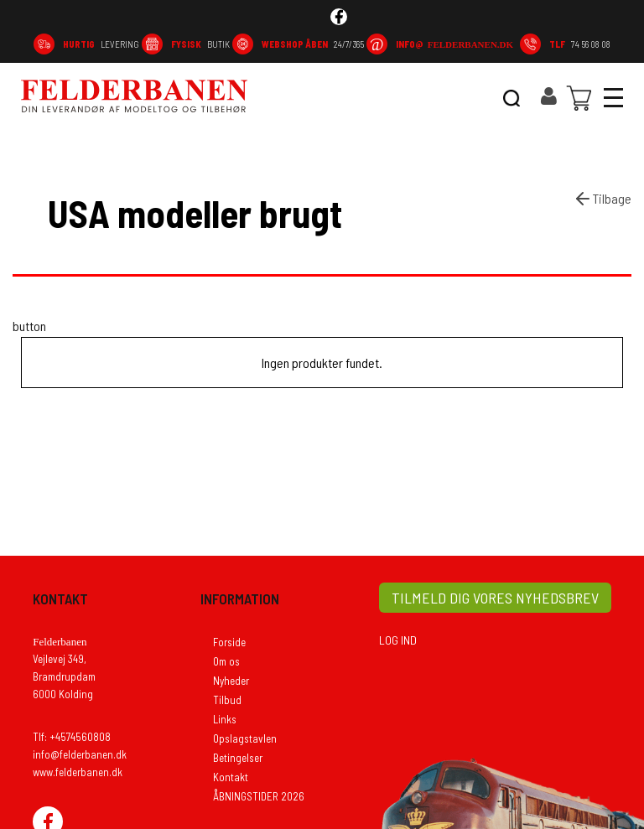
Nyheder (231, 681)
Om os (226, 661)
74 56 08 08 (580, 44)
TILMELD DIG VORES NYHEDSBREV (495, 598)
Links (225, 719)
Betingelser (238, 758)
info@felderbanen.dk (80, 754)
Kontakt (231, 777)
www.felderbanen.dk (78, 772)
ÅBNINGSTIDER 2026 (259, 796)
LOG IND (398, 640)
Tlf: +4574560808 (72, 737)
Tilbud (227, 700)
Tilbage (602, 199)
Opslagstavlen (245, 738)
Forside (229, 642)
